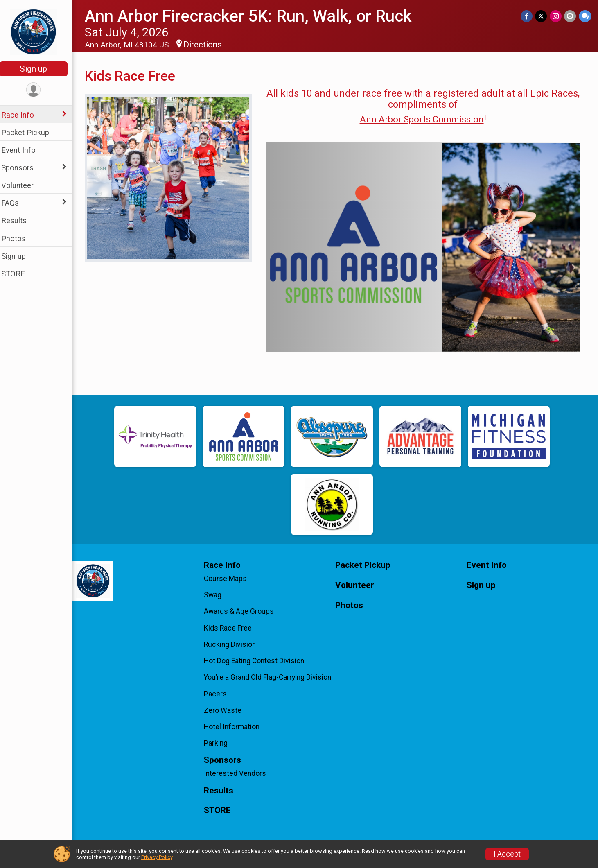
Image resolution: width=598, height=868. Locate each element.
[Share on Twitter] (542, 16)
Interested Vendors (239, 773)
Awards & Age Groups (243, 611)
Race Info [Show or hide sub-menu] (23, 115)
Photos (19, 238)
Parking (220, 743)
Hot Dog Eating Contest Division (258, 661)
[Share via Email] (570, 16)
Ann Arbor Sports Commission (423, 119)
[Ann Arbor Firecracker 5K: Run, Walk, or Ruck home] (39, 32)
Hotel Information (236, 727)
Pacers (219, 694)
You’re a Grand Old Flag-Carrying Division (272, 677)
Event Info (24, 150)
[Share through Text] (585, 16)
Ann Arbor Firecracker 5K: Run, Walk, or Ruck (253, 16)
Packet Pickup (30, 132)
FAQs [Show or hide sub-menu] (15, 203)
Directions (208, 45)
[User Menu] (39, 90)
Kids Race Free (232, 628)
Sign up (39, 69)
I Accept (507, 854)
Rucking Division (234, 644)
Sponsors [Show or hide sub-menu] (23, 168)
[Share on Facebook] (527, 16)
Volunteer (23, 185)
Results (19, 220)
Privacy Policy (157, 857)
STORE (18, 274)
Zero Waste (227, 710)
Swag (217, 595)
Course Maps (229, 579)
